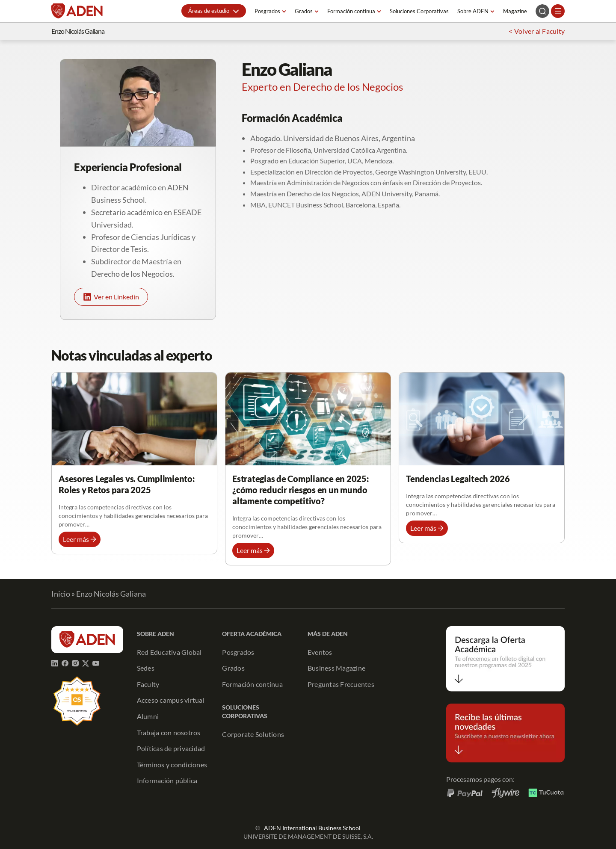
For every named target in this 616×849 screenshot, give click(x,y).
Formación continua (351, 11)
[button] (214, 11)
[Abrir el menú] (558, 11)
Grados (304, 11)
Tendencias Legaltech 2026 (458, 479)
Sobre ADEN (473, 11)
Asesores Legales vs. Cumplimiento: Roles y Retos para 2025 (127, 484)
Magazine (515, 11)
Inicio (61, 594)
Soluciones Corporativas (419, 11)
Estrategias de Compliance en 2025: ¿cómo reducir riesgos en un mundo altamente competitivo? (301, 490)
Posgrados (267, 11)
